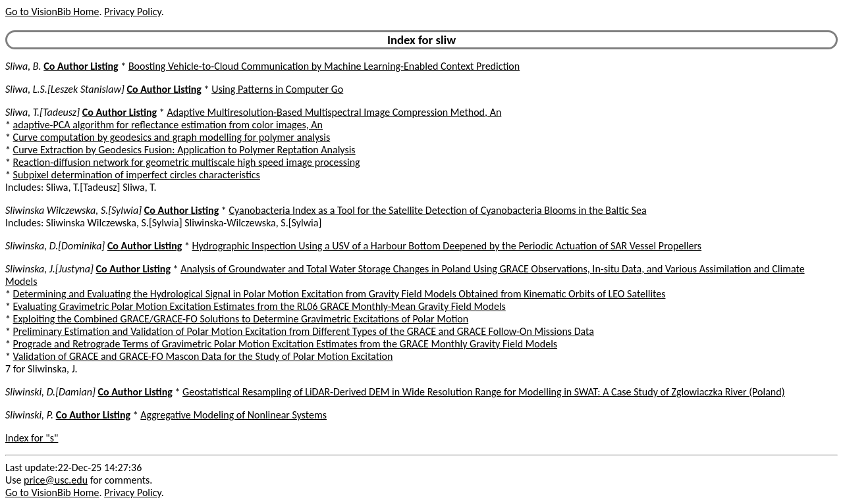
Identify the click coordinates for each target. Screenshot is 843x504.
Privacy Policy (132, 12)
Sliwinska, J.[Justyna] (49, 269)
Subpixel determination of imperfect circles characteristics (137, 175)
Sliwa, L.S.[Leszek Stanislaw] (65, 89)
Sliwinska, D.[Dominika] (55, 246)
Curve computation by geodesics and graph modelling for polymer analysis (172, 137)
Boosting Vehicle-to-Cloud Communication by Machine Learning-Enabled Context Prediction (324, 66)
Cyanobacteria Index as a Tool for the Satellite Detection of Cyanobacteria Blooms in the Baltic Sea (437, 210)
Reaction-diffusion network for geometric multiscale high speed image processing (187, 162)
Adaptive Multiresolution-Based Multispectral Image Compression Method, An (334, 112)
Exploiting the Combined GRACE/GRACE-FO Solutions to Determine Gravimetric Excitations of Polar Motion (241, 319)
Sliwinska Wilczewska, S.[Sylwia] (73, 210)
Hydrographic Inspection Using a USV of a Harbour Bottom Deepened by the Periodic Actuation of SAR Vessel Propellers (447, 246)
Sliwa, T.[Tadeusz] (42, 112)
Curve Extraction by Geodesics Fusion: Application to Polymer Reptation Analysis (184, 150)
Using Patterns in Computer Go (277, 89)
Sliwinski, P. (29, 415)
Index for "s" (32, 438)
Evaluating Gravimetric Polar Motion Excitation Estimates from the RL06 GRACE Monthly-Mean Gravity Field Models (259, 306)
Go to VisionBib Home (52, 12)
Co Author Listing (81, 66)
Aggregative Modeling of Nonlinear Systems (233, 415)
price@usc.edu (56, 480)
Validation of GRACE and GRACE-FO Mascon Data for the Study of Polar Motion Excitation (203, 356)
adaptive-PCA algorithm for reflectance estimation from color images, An (168, 125)
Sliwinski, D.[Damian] (50, 392)
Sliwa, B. (23, 66)
